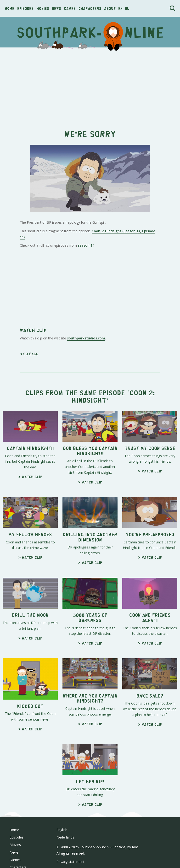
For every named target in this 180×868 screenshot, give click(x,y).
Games (70, 8)
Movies (43, 8)
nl (127, 8)
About (110, 8)
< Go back (29, 354)
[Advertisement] (90, 86)
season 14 (86, 245)
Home (10, 8)
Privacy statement (70, 862)
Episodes (25, 8)
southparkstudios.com (86, 338)
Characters (90, 8)
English (62, 830)
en (120, 8)
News (56, 8)
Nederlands (65, 837)
